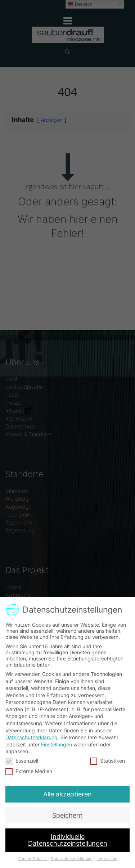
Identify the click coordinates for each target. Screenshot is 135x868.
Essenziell (22, 760)
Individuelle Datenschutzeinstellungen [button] (67, 833)
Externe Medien (30, 770)
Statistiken (107, 760)
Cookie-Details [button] (35, 850)
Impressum (104, 850)
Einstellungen (57, 744)
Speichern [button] (67, 811)
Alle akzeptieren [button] (67, 792)
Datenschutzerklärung (31, 737)
